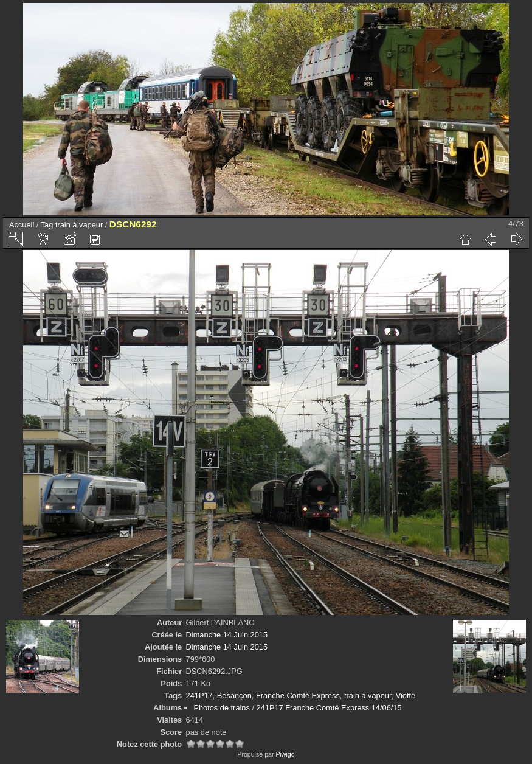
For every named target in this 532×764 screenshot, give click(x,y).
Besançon (234, 696)
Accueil (22, 225)
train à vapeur (79, 225)
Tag (47, 225)
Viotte (406, 696)
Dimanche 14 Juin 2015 (227, 635)
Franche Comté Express (298, 696)
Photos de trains (221, 708)
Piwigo (285, 754)
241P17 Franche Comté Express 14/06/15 (329, 708)
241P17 (199, 696)
